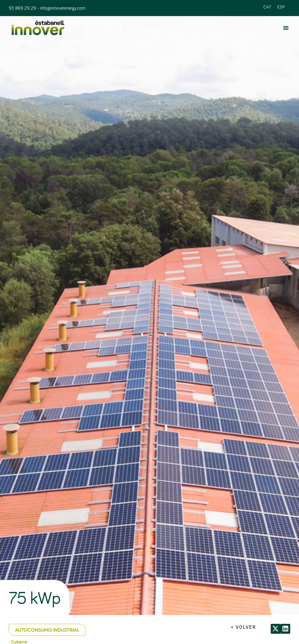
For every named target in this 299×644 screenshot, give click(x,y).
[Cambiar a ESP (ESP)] (281, 7)
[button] (286, 28)
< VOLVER (244, 627)
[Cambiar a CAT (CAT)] (267, 7)
